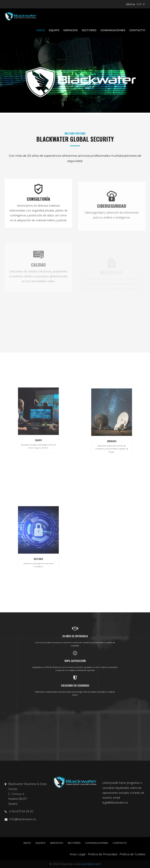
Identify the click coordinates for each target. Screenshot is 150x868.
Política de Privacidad (102, 854)
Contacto (137, 30)
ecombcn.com (91, 864)
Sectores (89, 30)
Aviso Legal (78, 854)
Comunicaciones (113, 30)
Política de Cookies (132, 854)
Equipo (54, 30)
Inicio (41, 30)
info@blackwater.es (23, 819)
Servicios (71, 30)
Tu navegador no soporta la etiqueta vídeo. (75, 75)
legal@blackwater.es (115, 802)
